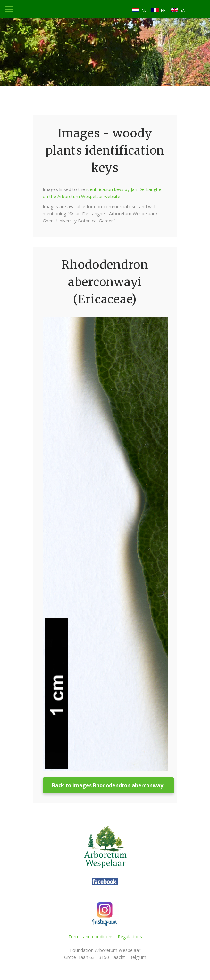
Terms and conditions (91, 937)
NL (144, 10)
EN (183, 10)
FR (163, 10)
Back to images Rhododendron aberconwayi (108, 785)
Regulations (130, 937)
